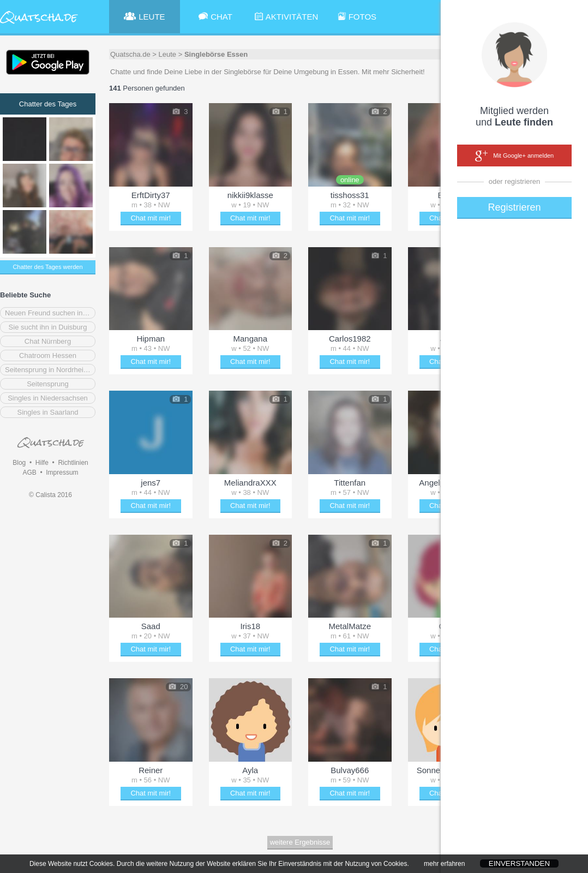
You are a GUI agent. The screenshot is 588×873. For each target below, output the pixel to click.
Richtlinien (73, 463)
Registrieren (514, 207)
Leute (168, 54)
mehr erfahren (444, 869)
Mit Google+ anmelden (514, 156)
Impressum (62, 473)
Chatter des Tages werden (47, 267)
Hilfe (42, 463)
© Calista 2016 (50, 495)
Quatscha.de (130, 54)
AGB (29, 473)
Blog (19, 463)
